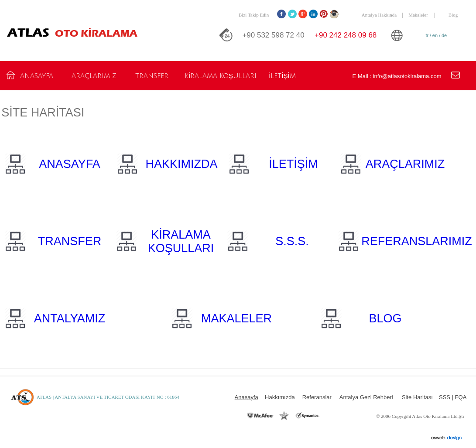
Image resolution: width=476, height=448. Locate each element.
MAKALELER (236, 318)
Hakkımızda (280, 397)
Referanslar (317, 397)
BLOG (385, 318)
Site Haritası (417, 397)
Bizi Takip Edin (254, 15)
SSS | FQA (453, 397)
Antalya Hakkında (379, 15)
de (444, 35)
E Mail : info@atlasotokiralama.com (397, 76)
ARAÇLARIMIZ (405, 164)
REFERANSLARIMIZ (417, 241)
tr (427, 35)
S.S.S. (292, 241)
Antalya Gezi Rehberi (366, 397)
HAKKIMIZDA (182, 164)
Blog (453, 15)
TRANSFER (70, 241)
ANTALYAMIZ (70, 318)
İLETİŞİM (293, 164)
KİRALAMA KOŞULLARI (181, 241)
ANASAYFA (70, 164)
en (435, 35)
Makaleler (418, 15)
